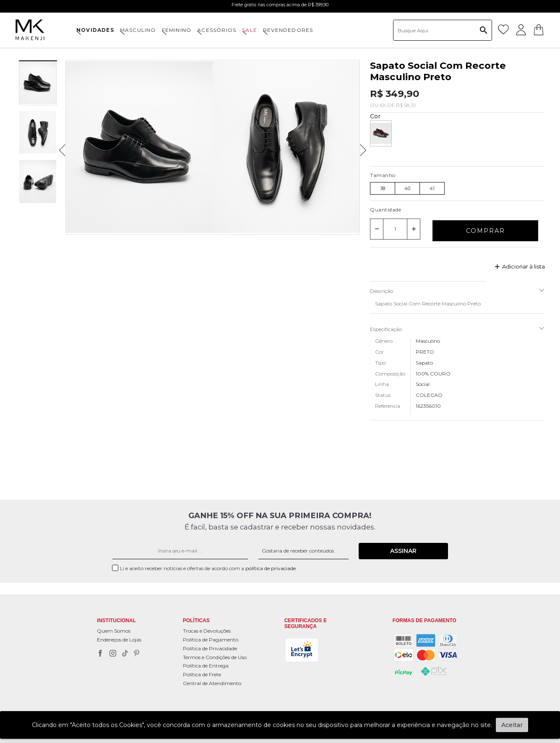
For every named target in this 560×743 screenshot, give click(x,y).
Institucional (116, 621)
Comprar (486, 231)
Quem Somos (114, 631)
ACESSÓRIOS (217, 30)
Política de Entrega (206, 666)
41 (432, 189)
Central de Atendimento (212, 683)
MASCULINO (138, 30)
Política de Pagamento (211, 640)
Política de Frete (202, 674)
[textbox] (443, 30)
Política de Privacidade (210, 648)
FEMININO (177, 30)
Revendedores (288, 30)
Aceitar (512, 725)
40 (407, 189)
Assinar (403, 551)
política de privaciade (271, 568)
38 (383, 189)
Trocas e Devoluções (207, 631)
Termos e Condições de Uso (215, 657)
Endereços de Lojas (119, 640)
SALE (250, 30)
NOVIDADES (95, 30)
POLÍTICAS (196, 621)
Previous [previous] (60, 147)
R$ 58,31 (406, 105)
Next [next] (366, 147)
